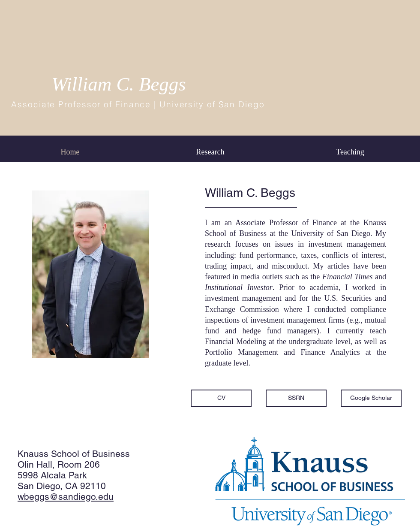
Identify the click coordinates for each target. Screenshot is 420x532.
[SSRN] (296, 398)
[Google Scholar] (371, 398)
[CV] (221, 398)
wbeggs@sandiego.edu (66, 497)
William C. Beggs (119, 84)
